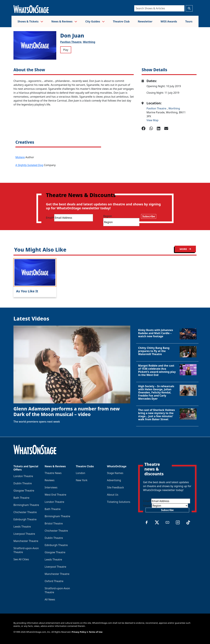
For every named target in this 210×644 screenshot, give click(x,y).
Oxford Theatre (54, 581)
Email (50, 218)
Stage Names (115, 473)
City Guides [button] (95, 21)
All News (50, 599)
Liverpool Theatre (24, 534)
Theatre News (53, 473)
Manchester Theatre (26, 541)
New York (82, 480)
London (80, 473)
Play (66, 50)
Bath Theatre (21, 498)
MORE (185, 249)
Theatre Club (121, 21)
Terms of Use (96, 632)
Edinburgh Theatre (25, 519)
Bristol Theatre (54, 523)
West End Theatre (55, 495)
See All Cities (21, 559)
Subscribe (149, 216)
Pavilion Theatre (157, 108)
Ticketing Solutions (119, 502)
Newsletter (145, 21)
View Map (152, 120)
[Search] (159, 8)
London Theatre (23, 476)
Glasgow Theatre (24, 491)
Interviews (51, 487)
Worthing (89, 42)
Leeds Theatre (22, 527)
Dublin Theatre (23, 483)
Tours (189, 21)
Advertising (114, 480)
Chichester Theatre (25, 512)
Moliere (20, 157)
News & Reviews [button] (64, 21)
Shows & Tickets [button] (30, 21)
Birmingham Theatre (26, 505)
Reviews (50, 480)
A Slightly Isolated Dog (29, 165)
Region (108, 216)
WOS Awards (169, 21)
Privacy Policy (79, 632)
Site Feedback (115, 487)
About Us (113, 495)
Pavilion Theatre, (71, 42)
